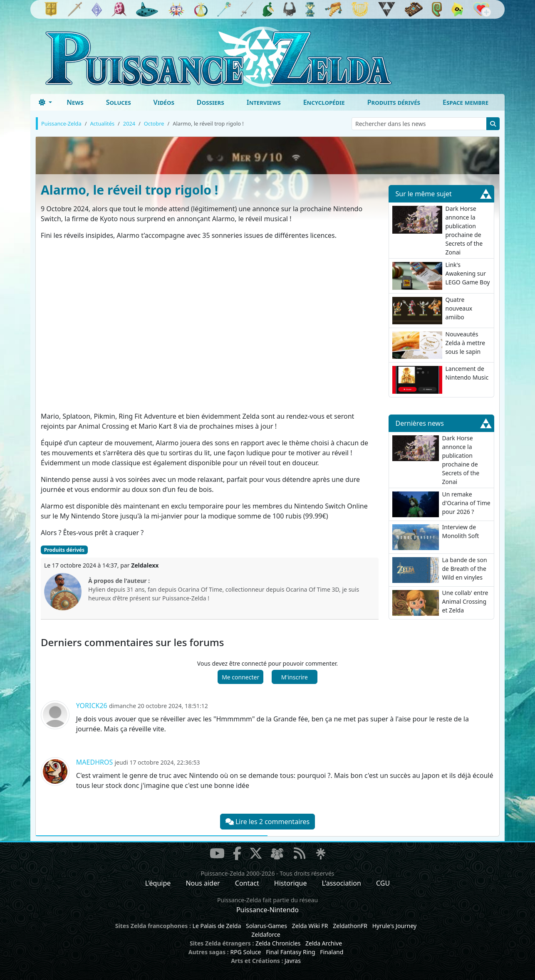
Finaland (332, 952)
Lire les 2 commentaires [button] (267, 822)
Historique (291, 883)
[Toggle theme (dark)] (45, 102)
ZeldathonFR (350, 926)
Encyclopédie (324, 102)
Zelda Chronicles (278, 943)
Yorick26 (92, 706)
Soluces (119, 102)
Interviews (264, 102)
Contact (247, 883)
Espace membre (466, 102)
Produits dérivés (394, 102)
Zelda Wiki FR (310, 926)
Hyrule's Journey (395, 926)
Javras (293, 961)
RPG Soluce (245, 952)
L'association (342, 883)
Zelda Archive (324, 943)
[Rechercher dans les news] (419, 124)
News (75, 102)
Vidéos (164, 102)
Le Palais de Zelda (217, 926)
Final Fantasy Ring (290, 952)
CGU (383, 883)
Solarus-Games (266, 926)
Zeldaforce (266, 934)
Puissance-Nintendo (267, 910)
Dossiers (211, 102)
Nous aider (203, 883)
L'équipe (158, 883)
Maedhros (94, 762)
